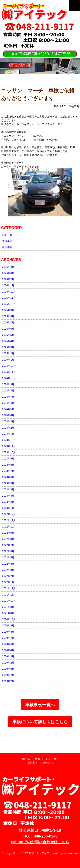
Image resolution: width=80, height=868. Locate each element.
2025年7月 (8, 323)
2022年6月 (8, 551)
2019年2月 (8, 681)
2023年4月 (8, 490)
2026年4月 (8, 267)
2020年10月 (9, 619)
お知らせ (7, 235)
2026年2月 (8, 279)
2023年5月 (8, 483)
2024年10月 (9, 378)
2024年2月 (8, 428)
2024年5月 (8, 409)
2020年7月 (8, 638)
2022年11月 (9, 520)
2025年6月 (8, 329)
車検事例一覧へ (40, 705)
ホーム (26, 759)
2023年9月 (8, 459)
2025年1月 (8, 360)
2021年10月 (9, 601)
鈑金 (38, 759)
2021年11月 (9, 595)
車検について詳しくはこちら (40, 722)
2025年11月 (9, 298)
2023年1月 (8, 508)
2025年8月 (8, 316)
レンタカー (52, 759)
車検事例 (7, 241)
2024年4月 (8, 415)
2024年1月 (8, 434)
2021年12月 (9, 588)
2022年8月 (8, 539)
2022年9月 (8, 533)
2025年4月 (8, 341)
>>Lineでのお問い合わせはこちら (40, 842)
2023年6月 (8, 477)
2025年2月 (8, 354)
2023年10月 (9, 452)
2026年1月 (8, 285)
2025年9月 (8, 310)
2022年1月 (8, 582)
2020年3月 (8, 656)
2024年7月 (8, 397)
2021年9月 (8, 607)
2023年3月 (8, 496)
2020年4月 (8, 650)
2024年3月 (8, 422)
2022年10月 (9, 527)
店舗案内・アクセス (39, 763)
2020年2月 (8, 663)
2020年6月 (8, 644)
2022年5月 (8, 558)
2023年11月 (9, 446)
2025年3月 (8, 347)
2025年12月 (9, 292)
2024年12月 (9, 366)
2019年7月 (8, 675)
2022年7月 (8, 545)
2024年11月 (9, 372)
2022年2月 (8, 576)
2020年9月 (8, 626)
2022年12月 (9, 514)
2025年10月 (9, 304)
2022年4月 (8, 564)
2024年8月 (8, 391)
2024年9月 (8, 384)
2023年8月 (8, 465)
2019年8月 (8, 669)
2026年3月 (8, 273)
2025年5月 (8, 335)
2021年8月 (8, 613)
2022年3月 (8, 570)
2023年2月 (8, 502)
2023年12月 (9, 440)
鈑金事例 (7, 247)
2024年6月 (8, 403)
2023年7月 (8, 471)
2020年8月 (8, 632)
